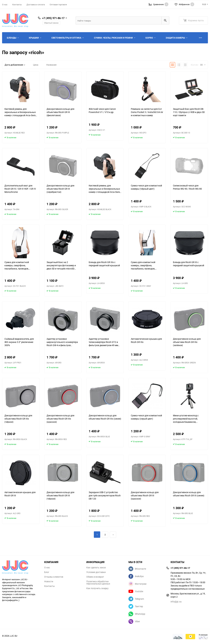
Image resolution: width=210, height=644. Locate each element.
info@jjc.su (176, 602)
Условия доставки (96, 572)
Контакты (17, 4)
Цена (36, 65)
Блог (47, 572)
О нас (5, 4)
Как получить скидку (97, 588)
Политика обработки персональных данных (98, 583)
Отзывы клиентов (54, 577)
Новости (49, 581)
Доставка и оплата (36, 4)
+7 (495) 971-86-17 (53, 18)
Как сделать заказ (96, 568)
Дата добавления (15, 65)
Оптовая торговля (58, 4)
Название (51, 65)
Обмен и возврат (95, 577)
